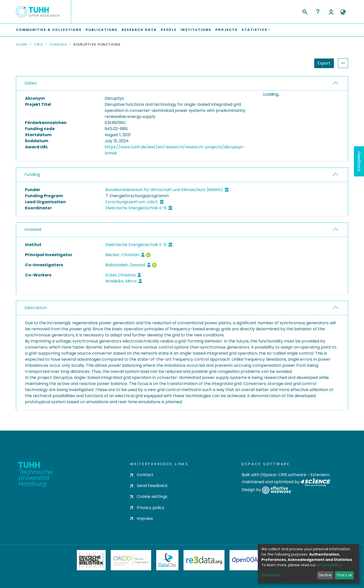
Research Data (139, 30)
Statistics (323, 63)
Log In (331, 12)
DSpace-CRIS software (283, 475)
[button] (343, 12)
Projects (226, 30)
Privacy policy (147, 508)
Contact (142, 475)
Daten (31, 83)
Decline (325, 575)
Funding (59, 45)
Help (318, 12)
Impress (141, 519)
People (169, 30)
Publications (102, 30)
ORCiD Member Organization (131, 560)
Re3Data (204, 560)
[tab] (182, 84)
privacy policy (329, 565)
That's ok (344, 575)
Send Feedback (149, 486)
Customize (271, 575)
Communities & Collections (49, 30)
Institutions (196, 30)
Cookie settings (149, 496)
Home (22, 45)
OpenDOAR (247, 560)
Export (299, 63)
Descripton (36, 308)
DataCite (167, 560)
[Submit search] (305, 11)
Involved (33, 229)
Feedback (359, 161)
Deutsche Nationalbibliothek (91, 560)
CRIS (39, 45)
